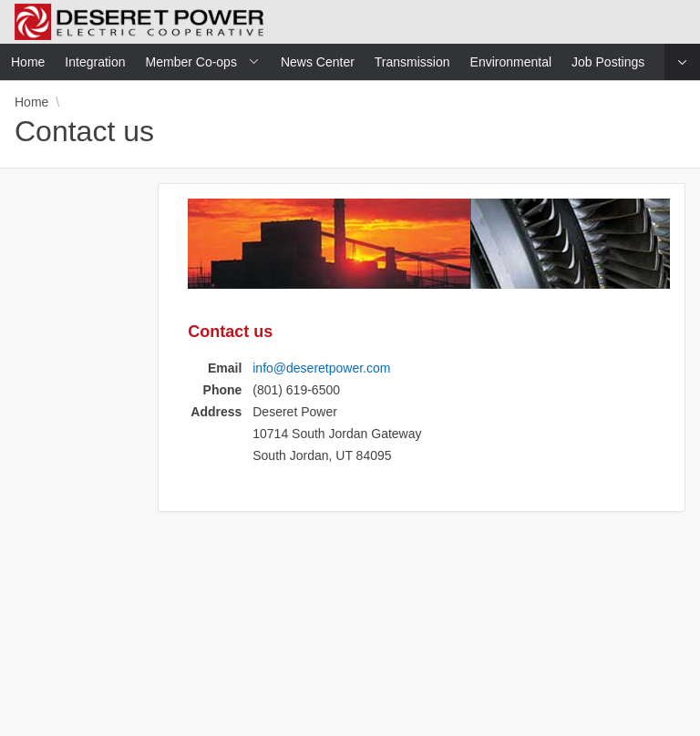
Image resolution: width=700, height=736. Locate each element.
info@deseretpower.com (321, 368)
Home (31, 102)
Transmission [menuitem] (412, 62)
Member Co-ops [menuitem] (191, 62)
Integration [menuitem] (95, 62)
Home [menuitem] (28, 62)
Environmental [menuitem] (511, 62)
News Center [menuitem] (318, 62)
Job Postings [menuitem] (608, 62)
